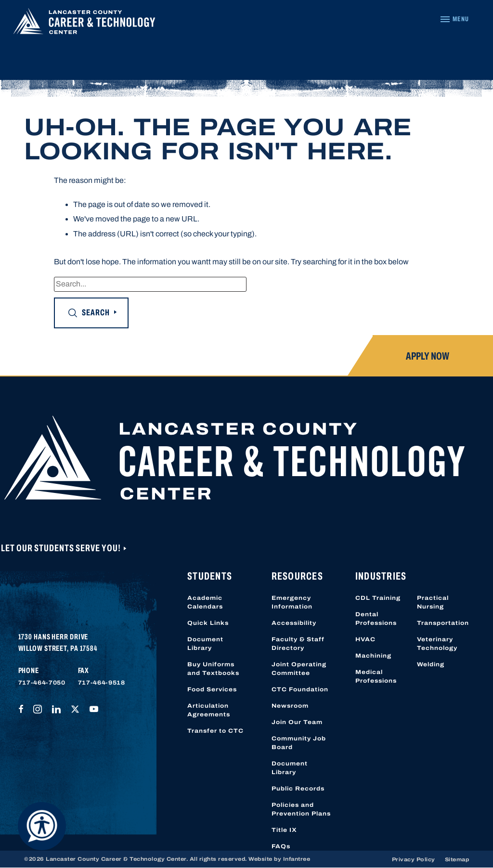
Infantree (297, 859)
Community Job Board (299, 743)
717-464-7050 (42, 683)
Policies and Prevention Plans (301, 809)
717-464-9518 (102, 683)
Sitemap (457, 859)
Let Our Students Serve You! (62, 548)
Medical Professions (376, 676)
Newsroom (290, 706)
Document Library (205, 644)
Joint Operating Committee (299, 669)
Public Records (298, 789)
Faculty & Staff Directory (298, 644)
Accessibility (294, 623)
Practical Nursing (433, 602)
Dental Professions (376, 619)
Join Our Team (297, 722)
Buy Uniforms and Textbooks (213, 669)
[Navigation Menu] (454, 19)
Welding (431, 664)
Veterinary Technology (437, 644)
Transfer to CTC (215, 731)
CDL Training (378, 598)
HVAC (365, 639)
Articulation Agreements (209, 710)
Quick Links (208, 623)
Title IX (284, 830)
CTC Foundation (300, 689)
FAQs (281, 846)
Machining (373, 656)
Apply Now (428, 356)
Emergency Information (292, 602)
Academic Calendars (205, 602)
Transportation (443, 623)
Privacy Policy (414, 859)
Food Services (212, 689)
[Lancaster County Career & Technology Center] (84, 24)
